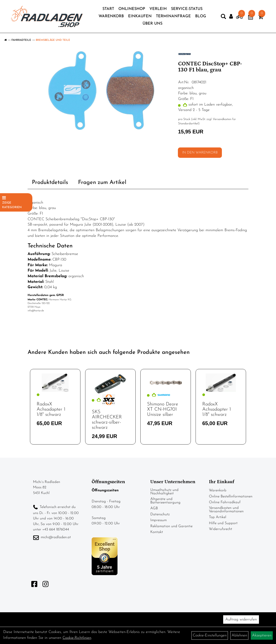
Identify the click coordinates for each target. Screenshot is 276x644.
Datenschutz (160, 514)
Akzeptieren (262, 635)
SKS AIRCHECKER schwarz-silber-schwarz (107, 420)
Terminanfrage (173, 16)
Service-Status (187, 9)
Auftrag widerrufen (241, 619)
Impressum (158, 520)
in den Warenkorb (200, 153)
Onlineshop (132, 9)
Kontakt (157, 532)
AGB (154, 508)
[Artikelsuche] (223, 17)
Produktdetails (50, 183)
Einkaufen (140, 16)
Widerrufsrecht (221, 529)
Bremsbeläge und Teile (53, 40)
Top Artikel (218, 517)
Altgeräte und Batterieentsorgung (165, 501)
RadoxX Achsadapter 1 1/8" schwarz (51, 409)
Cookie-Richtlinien (77, 638)
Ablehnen (239, 635)
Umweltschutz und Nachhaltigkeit (164, 492)
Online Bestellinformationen (231, 496)
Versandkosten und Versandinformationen (226, 510)
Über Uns (152, 24)
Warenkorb (111, 16)
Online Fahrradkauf (225, 502)
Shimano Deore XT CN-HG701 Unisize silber (163, 409)
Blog (201, 16)
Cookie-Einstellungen (210, 635)
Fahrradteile (21, 40)
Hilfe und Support (223, 523)
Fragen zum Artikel (102, 183)
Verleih (158, 9)
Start (108, 9)
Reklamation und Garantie (171, 526)
